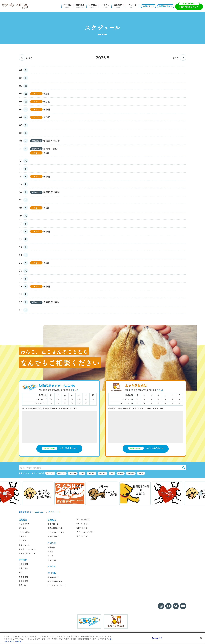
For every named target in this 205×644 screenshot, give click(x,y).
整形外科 (22, 585)
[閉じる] (201, 638)
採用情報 (52, 573)
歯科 (21, 572)
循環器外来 (23, 581)
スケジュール (54, 512)
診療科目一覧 (53, 524)
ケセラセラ (52, 560)
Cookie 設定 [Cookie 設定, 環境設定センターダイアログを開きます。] (157, 638)
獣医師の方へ (53, 577)
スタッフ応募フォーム (57, 586)
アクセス (75, 390)
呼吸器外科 (23, 564)
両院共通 (51, 547)
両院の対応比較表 (55, 528)
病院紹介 (68, 6)
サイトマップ (82, 536)
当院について (24, 524)
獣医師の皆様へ (166, 6)
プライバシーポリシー (86, 532)
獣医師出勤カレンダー (28, 553)
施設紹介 (22, 528)
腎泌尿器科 (23, 577)
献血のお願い (53, 536)
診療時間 (22, 536)
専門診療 (80, 6)
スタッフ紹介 (24, 532)
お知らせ (105, 6)
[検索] (184, 468)
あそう (50, 551)
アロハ (50, 556)
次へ (200, 493)
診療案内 (93, 6)
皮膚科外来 (23, 568)
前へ (5, 493)
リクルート (132, 6)
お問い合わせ (149, 6)
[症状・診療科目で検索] (100, 468)
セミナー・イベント (27, 549)
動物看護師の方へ (55, 581)
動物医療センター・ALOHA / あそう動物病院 (38, 512)
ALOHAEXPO (83, 519)
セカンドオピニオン (56, 532)
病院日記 (118, 6)
